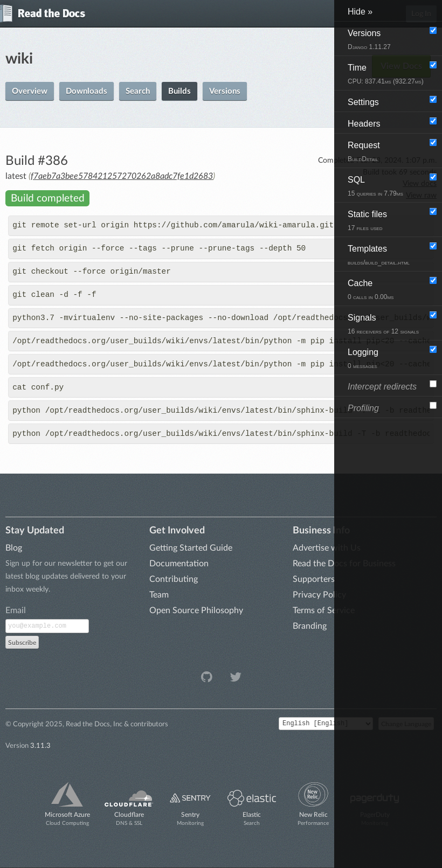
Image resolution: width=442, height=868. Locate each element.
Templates (379, 255)
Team (159, 595)
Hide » (360, 12)
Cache (371, 290)
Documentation (179, 564)
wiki (19, 59)
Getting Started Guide (191, 548)
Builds (179, 91)
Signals (383, 324)
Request (364, 152)
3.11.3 (40, 746)
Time (386, 74)
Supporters (314, 579)
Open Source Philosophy (196, 610)
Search (138, 91)
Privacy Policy (319, 595)
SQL (375, 186)
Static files (367, 221)
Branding (310, 626)
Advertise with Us (327, 548)
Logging (363, 359)
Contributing (174, 579)
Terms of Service (324, 610)
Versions (225, 91)
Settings (363, 102)
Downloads (87, 91)
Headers (364, 124)
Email (16, 610)
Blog (14, 548)
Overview (30, 91)
